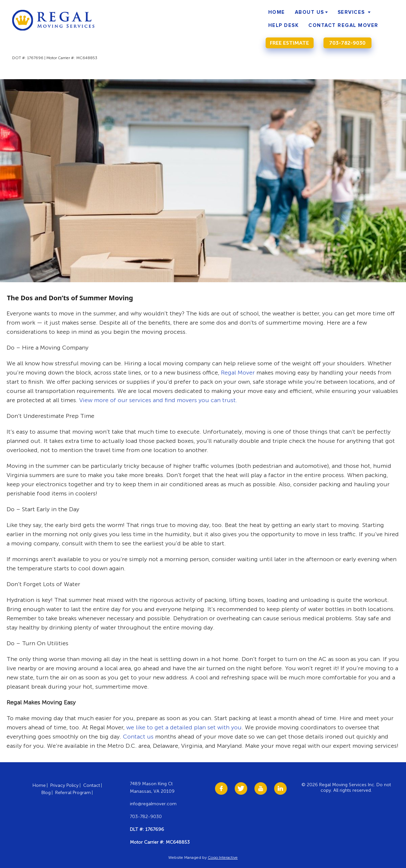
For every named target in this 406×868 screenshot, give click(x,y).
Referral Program (73, 793)
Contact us (138, 737)
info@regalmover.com (153, 804)
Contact (92, 785)
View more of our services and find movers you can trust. (158, 400)
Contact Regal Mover (343, 25)
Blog (46, 793)
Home (277, 12)
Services (351, 12)
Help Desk (284, 25)
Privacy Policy (64, 785)
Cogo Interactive (223, 857)
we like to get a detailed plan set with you (184, 727)
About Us (310, 12)
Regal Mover (238, 373)
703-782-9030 (347, 43)
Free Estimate (289, 43)
